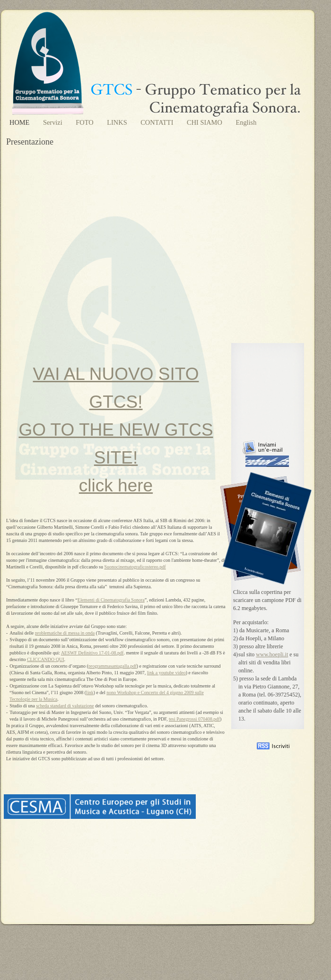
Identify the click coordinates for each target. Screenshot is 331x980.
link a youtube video (166, 673)
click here (116, 486)
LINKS (118, 122)
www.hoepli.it (272, 654)
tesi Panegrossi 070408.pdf (194, 719)
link (90, 692)
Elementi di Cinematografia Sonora (111, 600)
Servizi (53, 122)
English (246, 122)
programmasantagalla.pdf (113, 666)
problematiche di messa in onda (65, 633)
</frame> (256, 941)
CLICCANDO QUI (46, 659)
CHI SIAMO (205, 122)
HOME (20, 122)
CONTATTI (158, 122)
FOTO (85, 122)
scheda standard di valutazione (65, 706)
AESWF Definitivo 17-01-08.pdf (92, 653)
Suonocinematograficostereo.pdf (135, 567)
